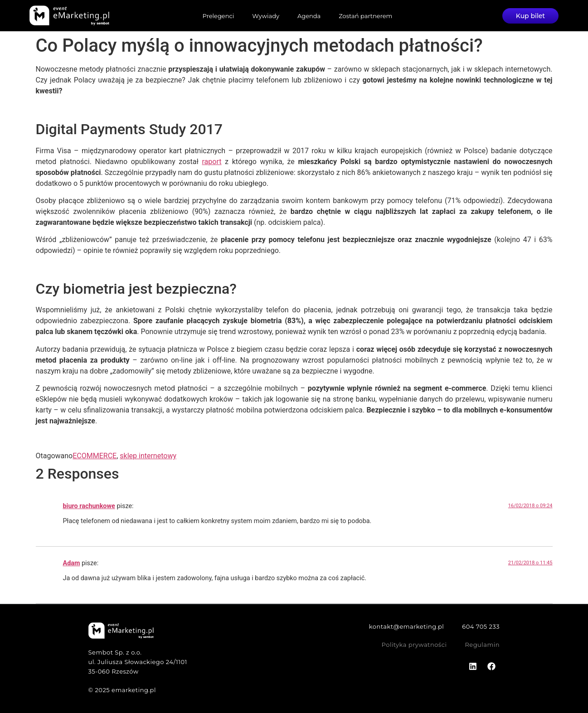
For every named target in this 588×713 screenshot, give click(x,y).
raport (211, 162)
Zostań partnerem (365, 16)
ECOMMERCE (95, 456)
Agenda (309, 16)
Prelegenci (219, 16)
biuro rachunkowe (89, 506)
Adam (72, 563)
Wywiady (266, 16)
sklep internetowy (148, 456)
